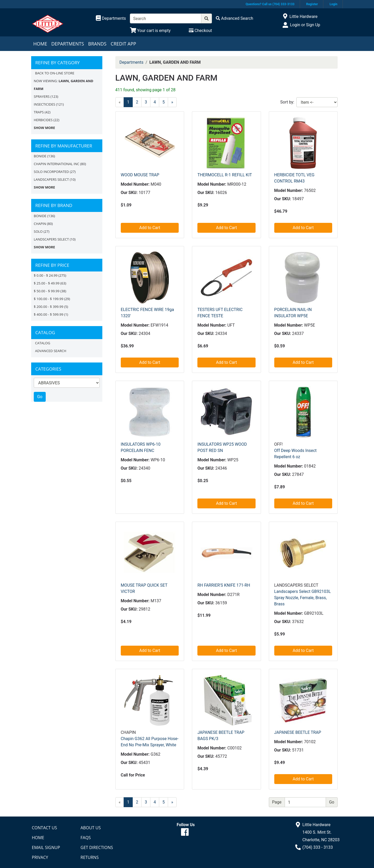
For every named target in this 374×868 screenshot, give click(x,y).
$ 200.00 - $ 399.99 (49, 307)
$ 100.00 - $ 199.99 (49, 299)
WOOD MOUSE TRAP (140, 175)
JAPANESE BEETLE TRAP (298, 732)
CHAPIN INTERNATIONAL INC (56, 164)
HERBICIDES (43, 120)
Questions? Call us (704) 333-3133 (270, 4)
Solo (38, 231)
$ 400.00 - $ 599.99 (49, 314)
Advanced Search (51, 351)
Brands (97, 44)
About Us (91, 828)
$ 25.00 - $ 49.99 (47, 283)
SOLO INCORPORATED (51, 172)
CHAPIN (40, 224)
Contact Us (45, 828)
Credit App (123, 44)
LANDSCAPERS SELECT (51, 179)
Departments (68, 44)
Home (40, 44)
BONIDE (40, 156)
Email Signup (46, 847)
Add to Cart (150, 228)
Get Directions (97, 847)
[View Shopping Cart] (150, 31)
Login (333, 4)
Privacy (40, 857)
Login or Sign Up (305, 25)
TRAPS (39, 112)
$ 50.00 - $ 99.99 (47, 291)
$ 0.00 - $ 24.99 (46, 275)
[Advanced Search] (235, 18)
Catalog (43, 343)
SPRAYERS (42, 96)
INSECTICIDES (44, 104)
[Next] (172, 102)
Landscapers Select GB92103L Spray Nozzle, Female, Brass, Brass (303, 598)
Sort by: (287, 102)
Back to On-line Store (55, 73)
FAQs (86, 838)
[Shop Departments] (111, 18)
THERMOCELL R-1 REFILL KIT (225, 175)
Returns (90, 857)
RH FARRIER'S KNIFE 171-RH (224, 585)
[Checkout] (200, 31)
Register (312, 4)
